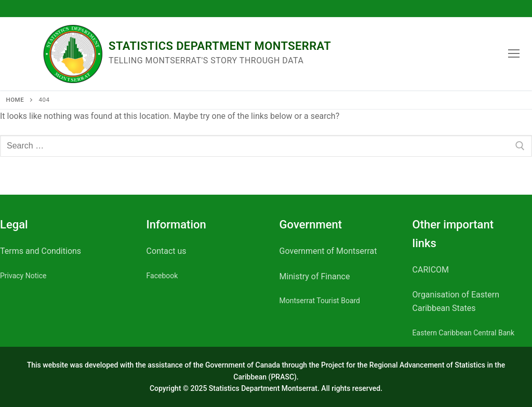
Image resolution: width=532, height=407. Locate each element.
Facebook (162, 276)
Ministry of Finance (315, 276)
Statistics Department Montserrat (220, 46)
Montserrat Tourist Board (320, 301)
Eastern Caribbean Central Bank (464, 333)
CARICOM (431, 270)
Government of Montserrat (328, 251)
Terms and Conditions (41, 251)
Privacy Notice (23, 276)
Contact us (167, 251)
